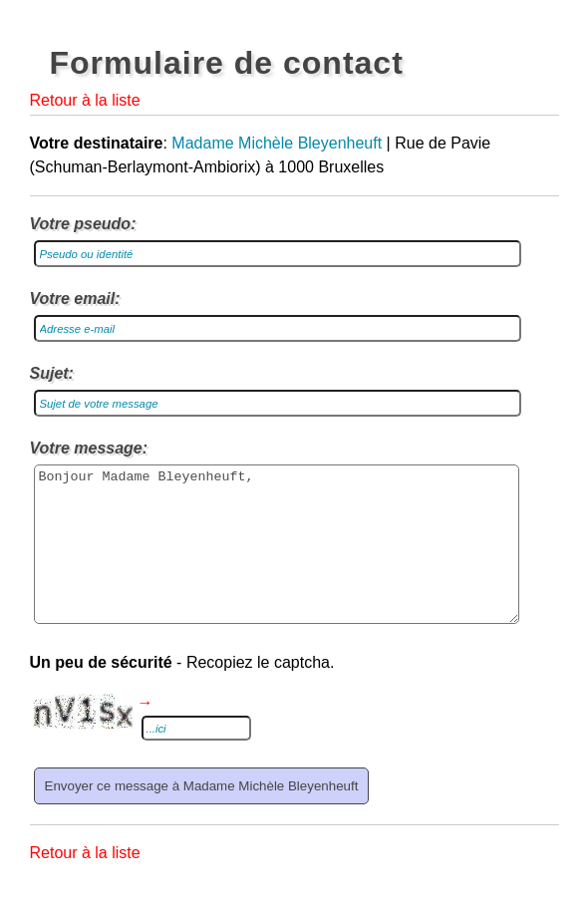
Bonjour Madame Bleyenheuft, (277, 559)
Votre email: (75, 299)
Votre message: (89, 448)
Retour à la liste (85, 100)
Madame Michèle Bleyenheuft (277, 143)
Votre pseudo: (83, 224)
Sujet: (52, 373)
